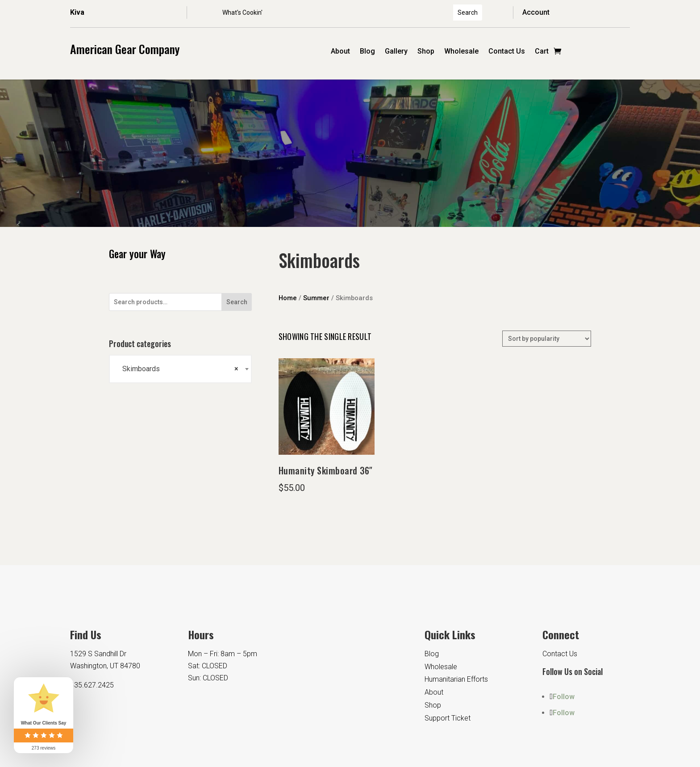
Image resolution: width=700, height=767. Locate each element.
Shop (426, 52)
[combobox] (180, 369)
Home (288, 298)
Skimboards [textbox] (178, 369)
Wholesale (461, 52)
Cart (542, 52)
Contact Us (507, 52)
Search (237, 302)
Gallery (396, 52)
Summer (316, 298)
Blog (367, 52)
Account (536, 12)
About (340, 52)
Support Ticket (448, 718)
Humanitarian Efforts (456, 679)
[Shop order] (547, 339)
